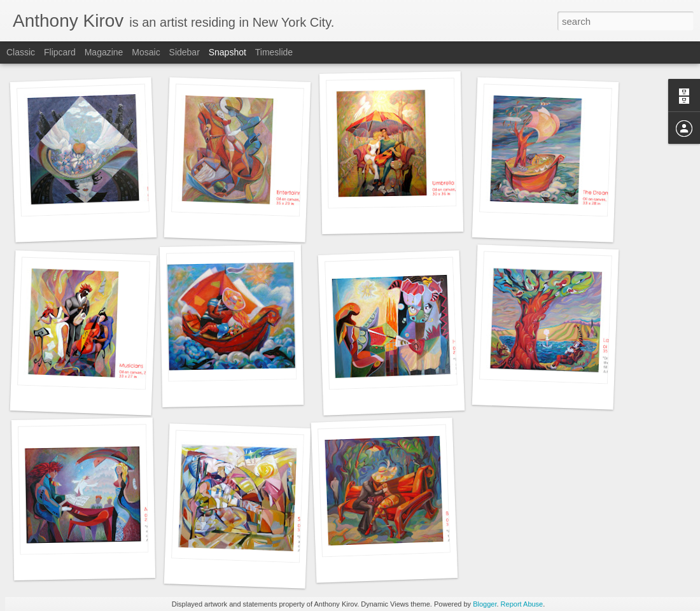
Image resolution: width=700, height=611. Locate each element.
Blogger (485, 604)
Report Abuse (522, 604)
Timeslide (274, 52)
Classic (21, 52)
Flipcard (60, 52)
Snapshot (227, 52)
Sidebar (185, 52)
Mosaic (146, 52)
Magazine (104, 52)
